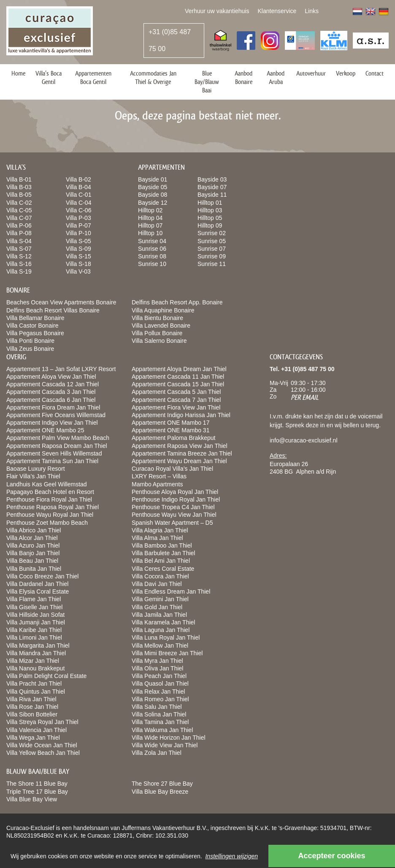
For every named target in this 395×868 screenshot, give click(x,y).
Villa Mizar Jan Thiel (33, 661)
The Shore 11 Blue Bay (37, 784)
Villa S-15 (78, 256)
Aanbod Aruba (276, 77)
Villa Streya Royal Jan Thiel (42, 722)
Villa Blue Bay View (32, 799)
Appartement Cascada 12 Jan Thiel (53, 384)
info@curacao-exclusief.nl (304, 440)
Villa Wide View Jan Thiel (165, 745)
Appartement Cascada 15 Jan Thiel (178, 384)
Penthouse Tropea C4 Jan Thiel (173, 507)
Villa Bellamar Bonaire (35, 318)
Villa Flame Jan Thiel (34, 599)
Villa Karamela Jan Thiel (163, 622)
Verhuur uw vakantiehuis (217, 11)
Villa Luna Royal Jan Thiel (166, 637)
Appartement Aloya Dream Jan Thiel (179, 369)
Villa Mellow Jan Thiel (160, 646)
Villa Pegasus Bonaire (35, 333)
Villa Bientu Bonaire (157, 318)
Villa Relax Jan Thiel (158, 692)
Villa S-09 (78, 249)
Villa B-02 (78, 179)
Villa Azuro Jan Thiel (33, 545)
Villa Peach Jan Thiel (159, 676)
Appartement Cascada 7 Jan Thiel (176, 400)
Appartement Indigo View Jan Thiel (52, 423)
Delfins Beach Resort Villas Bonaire (53, 310)
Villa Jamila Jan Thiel (159, 615)
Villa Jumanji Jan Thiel (36, 622)
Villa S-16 (19, 264)
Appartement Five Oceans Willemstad (56, 415)
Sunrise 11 (212, 264)
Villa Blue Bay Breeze (160, 792)
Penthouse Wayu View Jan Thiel (174, 515)
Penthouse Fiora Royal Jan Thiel (49, 499)
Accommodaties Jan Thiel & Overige (153, 77)
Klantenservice (277, 11)
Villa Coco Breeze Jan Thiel (42, 576)
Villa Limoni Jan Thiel (34, 637)
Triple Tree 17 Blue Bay (37, 792)
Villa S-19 (19, 271)
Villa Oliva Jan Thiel (157, 668)
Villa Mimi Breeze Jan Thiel (167, 653)
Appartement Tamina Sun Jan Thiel (52, 461)
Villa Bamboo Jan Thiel (162, 545)
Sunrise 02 (212, 233)
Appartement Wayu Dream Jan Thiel (179, 461)
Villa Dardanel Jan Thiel (37, 584)
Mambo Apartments (157, 484)
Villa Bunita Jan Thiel (34, 569)
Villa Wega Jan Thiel (33, 738)
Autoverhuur (311, 73)
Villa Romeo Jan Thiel (160, 699)
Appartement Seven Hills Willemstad (54, 453)
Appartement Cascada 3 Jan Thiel (51, 392)
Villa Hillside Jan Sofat (35, 615)
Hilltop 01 (210, 203)
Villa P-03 (78, 218)
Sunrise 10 (152, 264)
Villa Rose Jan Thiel (32, 707)
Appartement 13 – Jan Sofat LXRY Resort (61, 369)
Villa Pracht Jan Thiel (34, 684)
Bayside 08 (153, 195)
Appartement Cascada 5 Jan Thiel (176, 392)
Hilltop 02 (150, 210)
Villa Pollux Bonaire (157, 333)
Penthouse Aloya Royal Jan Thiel (175, 492)
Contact (375, 73)
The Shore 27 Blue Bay (162, 784)
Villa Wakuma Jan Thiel (162, 730)
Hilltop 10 (150, 233)
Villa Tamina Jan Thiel (160, 722)
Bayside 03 (212, 179)
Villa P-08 (19, 233)
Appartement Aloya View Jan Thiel (51, 377)
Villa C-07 (19, 218)
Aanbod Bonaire (243, 77)
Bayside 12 (153, 203)
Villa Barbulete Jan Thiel (163, 553)
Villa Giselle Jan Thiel (34, 607)
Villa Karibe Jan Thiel (34, 630)
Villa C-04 (78, 203)
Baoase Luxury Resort (36, 469)
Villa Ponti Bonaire (30, 341)
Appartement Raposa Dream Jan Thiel (57, 446)
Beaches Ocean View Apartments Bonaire (61, 302)
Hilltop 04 (150, 218)
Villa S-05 (78, 241)
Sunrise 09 (212, 256)
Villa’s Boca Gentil (49, 77)
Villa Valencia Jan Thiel (37, 730)
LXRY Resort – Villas (159, 476)
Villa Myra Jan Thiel (157, 661)
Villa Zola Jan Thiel (157, 753)
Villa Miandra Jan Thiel (36, 653)
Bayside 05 (153, 187)
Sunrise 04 (152, 241)
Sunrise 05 (212, 241)
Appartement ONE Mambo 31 (170, 430)
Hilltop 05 (210, 218)
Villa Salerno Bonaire (159, 341)
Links (312, 11)
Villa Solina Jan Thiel (159, 714)
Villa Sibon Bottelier (32, 714)
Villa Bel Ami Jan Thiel (161, 561)
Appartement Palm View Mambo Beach (58, 438)
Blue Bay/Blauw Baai (207, 82)
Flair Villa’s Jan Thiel (33, 476)
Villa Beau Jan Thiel (32, 561)
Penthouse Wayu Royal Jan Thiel (50, 515)
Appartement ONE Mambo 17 (170, 423)
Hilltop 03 (210, 210)
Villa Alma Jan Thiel (157, 538)
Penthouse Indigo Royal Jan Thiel (176, 499)
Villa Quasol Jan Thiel (160, 684)
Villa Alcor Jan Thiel (32, 538)
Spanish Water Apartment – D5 (172, 523)
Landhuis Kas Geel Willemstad (47, 484)
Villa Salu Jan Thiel (157, 707)
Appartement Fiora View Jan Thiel (176, 407)
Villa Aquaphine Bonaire (163, 310)
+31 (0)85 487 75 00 (170, 40)
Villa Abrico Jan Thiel (34, 530)
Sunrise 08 (152, 256)
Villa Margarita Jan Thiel (38, 646)
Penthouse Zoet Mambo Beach (47, 523)
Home (18, 73)
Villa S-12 (19, 256)
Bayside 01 (153, 179)
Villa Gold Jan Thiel (157, 607)
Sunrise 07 (212, 249)
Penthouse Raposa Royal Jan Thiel (53, 507)
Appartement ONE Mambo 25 (45, 430)
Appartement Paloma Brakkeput (173, 438)
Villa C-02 (19, 203)
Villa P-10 (78, 233)
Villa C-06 (78, 210)
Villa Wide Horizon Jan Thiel (169, 738)
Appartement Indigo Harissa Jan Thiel (181, 415)
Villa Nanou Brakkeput (35, 668)
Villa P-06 (19, 225)
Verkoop (346, 73)
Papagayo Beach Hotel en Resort (50, 492)
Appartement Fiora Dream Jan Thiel (53, 407)
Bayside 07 (212, 187)
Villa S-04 (19, 241)
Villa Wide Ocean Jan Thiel (42, 745)
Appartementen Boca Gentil (93, 77)
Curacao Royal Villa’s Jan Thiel (172, 469)
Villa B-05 (19, 195)
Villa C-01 (78, 195)
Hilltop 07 (150, 225)
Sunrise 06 (152, 249)
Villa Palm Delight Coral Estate (46, 676)
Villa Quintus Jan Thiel (36, 692)
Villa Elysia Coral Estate (38, 591)
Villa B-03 (19, 187)
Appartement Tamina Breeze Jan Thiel (182, 453)
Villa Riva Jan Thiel (31, 699)
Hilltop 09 (210, 225)
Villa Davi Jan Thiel (157, 584)
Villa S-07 (19, 249)
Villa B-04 (78, 187)
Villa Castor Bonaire (32, 325)
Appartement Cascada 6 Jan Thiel (51, 400)
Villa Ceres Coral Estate (163, 569)
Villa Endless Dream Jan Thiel (171, 591)
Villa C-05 (19, 210)
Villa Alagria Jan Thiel (160, 530)
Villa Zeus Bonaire (30, 349)
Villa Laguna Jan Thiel (161, 630)
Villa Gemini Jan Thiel (160, 599)
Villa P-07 (78, 225)
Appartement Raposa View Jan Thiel (180, 446)
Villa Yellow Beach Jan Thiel (43, 753)
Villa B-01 (19, 179)
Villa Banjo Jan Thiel (33, 553)
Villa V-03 (78, 271)
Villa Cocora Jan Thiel (160, 576)
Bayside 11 (212, 195)
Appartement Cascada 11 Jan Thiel (178, 377)
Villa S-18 (78, 264)
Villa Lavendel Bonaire (161, 325)
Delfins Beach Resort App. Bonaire (177, 302)
